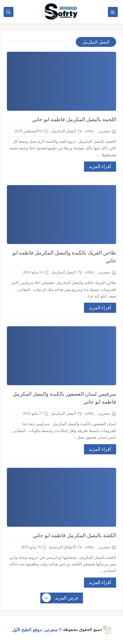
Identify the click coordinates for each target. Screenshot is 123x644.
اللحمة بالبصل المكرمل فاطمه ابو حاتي (74, 119)
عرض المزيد (61, 598)
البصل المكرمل (66, 131)
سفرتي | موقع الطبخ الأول (35, 629)
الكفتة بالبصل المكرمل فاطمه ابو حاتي (74, 535)
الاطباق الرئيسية (65, 547)
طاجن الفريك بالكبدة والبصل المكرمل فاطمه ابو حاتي (64, 257)
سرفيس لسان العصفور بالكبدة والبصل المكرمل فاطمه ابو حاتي (64, 398)
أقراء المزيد (100, 167)
